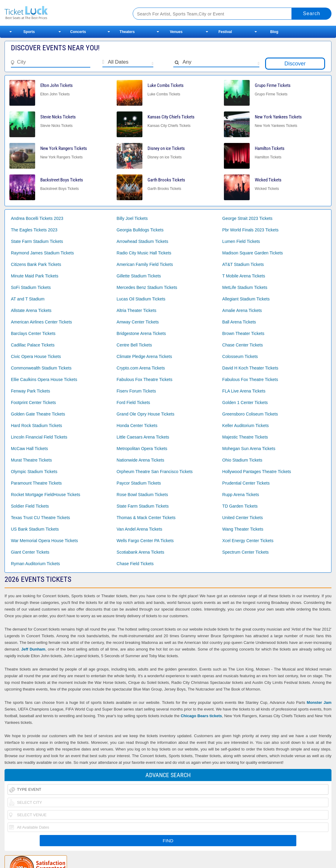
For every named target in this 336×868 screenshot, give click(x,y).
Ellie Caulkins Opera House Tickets (44, 379)
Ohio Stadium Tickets (242, 460)
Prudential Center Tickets (246, 483)
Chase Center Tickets (243, 345)
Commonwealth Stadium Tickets (41, 368)
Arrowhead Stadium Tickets (142, 241)
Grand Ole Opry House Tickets (146, 414)
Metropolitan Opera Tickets (142, 449)
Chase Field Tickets (135, 564)
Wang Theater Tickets (243, 529)
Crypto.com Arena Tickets (141, 368)
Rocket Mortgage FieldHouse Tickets (46, 495)
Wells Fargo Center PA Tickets (145, 541)
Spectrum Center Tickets (246, 552)
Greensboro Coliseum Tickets (250, 414)
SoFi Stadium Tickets (31, 287)
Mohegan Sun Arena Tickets (249, 449)
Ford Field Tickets (133, 403)
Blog (274, 32)
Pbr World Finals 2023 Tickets (251, 230)
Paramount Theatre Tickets (36, 483)
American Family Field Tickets (145, 264)
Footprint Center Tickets (33, 403)
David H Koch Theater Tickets (250, 368)
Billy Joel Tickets (132, 218)
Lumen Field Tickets (241, 241)
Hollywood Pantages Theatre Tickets (257, 472)
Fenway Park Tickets (30, 391)
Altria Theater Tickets (136, 310)
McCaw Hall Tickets (29, 449)
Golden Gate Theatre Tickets (38, 414)
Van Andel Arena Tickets (140, 529)
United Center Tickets (243, 518)
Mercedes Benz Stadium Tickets (147, 287)
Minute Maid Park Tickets (35, 276)
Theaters (127, 32)
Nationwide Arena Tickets (140, 460)
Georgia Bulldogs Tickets (140, 230)
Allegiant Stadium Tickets (246, 299)
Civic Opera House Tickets (36, 356)
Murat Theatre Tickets (31, 460)
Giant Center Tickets (30, 552)
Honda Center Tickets (137, 426)
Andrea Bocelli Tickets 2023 (37, 218)
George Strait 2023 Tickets (248, 218)
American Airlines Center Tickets (42, 322)
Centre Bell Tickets (134, 345)
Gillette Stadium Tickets (139, 276)
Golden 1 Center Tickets (245, 403)
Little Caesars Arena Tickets (143, 437)
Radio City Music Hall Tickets (144, 253)
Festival (225, 32)
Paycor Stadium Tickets (139, 483)
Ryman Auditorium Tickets (35, 564)
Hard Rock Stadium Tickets (37, 426)
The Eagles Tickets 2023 (34, 230)
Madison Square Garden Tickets (253, 253)
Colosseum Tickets (240, 356)
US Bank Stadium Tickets (35, 529)
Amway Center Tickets (138, 322)
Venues (176, 32)
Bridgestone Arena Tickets (141, 333)
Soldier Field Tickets (30, 506)
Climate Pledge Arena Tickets (144, 356)
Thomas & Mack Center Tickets (146, 518)
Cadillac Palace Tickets (33, 345)
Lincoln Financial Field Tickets (39, 437)
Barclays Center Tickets (33, 333)
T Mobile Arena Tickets (244, 276)
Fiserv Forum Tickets (136, 391)
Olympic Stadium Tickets (34, 472)
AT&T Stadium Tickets (243, 264)
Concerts (78, 32)
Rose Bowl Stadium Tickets (142, 495)
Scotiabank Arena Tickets (140, 552)
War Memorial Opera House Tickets (44, 541)
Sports (29, 32)
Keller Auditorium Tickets (246, 426)
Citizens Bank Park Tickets (36, 264)
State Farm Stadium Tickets (37, 241)
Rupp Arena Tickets (241, 495)
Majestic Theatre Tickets (245, 437)
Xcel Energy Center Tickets (248, 541)
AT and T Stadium (28, 299)
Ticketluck (62, 13)
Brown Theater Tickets (243, 333)
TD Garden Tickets (240, 506)
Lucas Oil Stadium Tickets (141, 299)
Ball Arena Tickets (239, 322)
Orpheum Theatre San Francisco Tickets (155, 472)
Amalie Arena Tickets (242, 310)
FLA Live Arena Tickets (244, 391)
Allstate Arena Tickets (31, 310)
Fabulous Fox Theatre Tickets (145, 379)
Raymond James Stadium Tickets (42, 253)
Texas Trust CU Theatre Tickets (40, 518)
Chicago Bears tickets (201, 716)
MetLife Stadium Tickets (245, 287)
